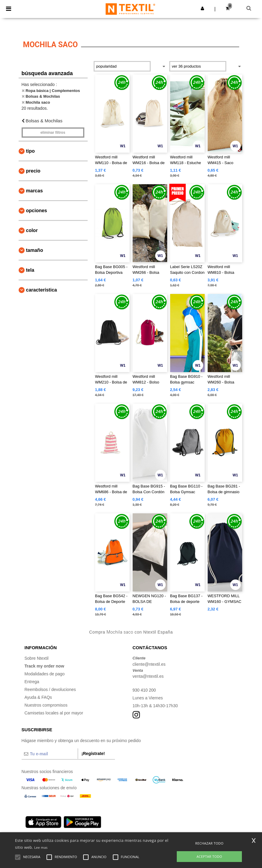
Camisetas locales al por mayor (54, 713)
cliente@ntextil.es (149, 664)
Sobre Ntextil (37, 658)
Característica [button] (42, 290)
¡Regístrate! (93, 753)
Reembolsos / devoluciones (50, 689)
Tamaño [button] (35, 250)
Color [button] (32, 230)
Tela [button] (30, 270)
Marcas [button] (35, 191)
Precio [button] (33, 171)
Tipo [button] (30, 151)
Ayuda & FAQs (38, 697)
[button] (202, 8)
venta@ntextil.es (148, 676)
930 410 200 (144, 690)
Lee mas (41, 847)
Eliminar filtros (53, 133)
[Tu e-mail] (50, 754)
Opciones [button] (37, 211)
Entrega (32, 682)
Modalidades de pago (45, 674)
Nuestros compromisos (46, 705)
